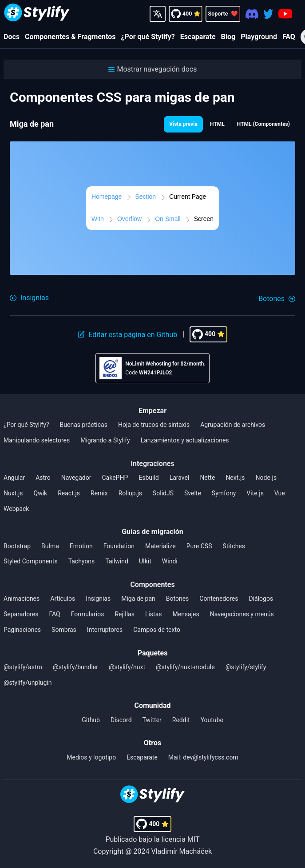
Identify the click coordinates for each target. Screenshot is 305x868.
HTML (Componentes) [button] (263, 124)
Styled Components (31, 561)
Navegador (76, 478)
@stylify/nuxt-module (185, 667)
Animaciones (22, 599)
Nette (207, 478)
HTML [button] (217, 124)
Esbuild (149, 478)
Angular (14, 478)
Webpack (16, 509)
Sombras (64, 630)
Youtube (212, 720)
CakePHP (115, 478)
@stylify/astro (23, 667)
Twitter (152, 720)
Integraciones (152, 464)
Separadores (21, 614)
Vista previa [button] (183, 124)
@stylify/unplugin (28, 683)
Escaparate (198, 37)
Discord (121, 720)
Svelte (193, 493)
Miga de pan (138, 599)
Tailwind (117, 561)
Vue (280, 493)
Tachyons (82, 561)
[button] (152, 69)
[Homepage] (37, 14)
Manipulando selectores (37, 440)
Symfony (224, 493)
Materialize (160, 546)
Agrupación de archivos (233, 425)
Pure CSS (199, 546)
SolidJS (163, 493)
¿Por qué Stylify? (148, 37)
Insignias (98, 599)
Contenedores (219, 599)
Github (91, 720)
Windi (170, 561)
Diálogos (261, 599)
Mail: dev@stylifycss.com (203, 757)
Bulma (50, 546)
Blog (228, 37)
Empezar (152, 411)
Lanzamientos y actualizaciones (185, 440)
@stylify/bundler (75, 667)
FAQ (289, 37)
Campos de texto (157, 630)
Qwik (41, 493)
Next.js (235, 478)
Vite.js (255, 493)
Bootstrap (17, 546)
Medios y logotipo (91, 757)
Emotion (81, 546)
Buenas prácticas (84, 425)
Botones (178, 599)
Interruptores (105, 630)
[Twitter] (268, 14)
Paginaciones (22, 630)
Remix (99, 493)
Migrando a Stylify (105, 440)
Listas (154, 614)
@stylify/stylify (246, 667)
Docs (12, 37)
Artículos (63, 599)
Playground (259, 37)
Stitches (234, 546)
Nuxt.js (13, 493)
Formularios (88, 614)
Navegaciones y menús (242, 614)
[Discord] (252, 14)
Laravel (180, 478)
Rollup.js (130, 493)
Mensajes (186, 614)
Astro (43, 478)
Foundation (119, 546)
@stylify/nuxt (127, 667)
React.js (69, 493)
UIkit (145, 561)
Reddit (181, 720)
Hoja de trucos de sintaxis (154, 425)
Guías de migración (152, 532)
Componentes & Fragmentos (70, 37)
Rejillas (124, 614)
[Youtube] (285, 14)
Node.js (266, 478)
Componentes (152, 585)
